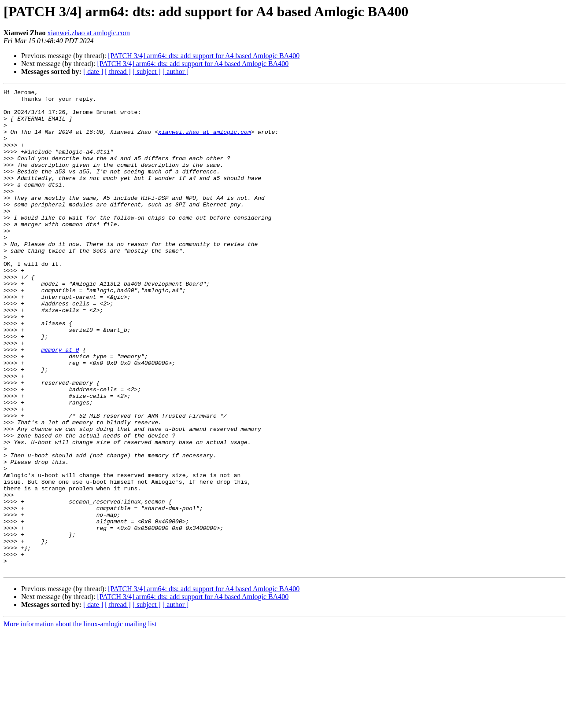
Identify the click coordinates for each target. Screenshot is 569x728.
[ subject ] (147, 72)
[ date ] (93, 72)
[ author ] (176, 72)
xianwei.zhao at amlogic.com (89, 33)
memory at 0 (60, 402)
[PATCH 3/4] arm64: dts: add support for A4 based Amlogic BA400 (204, 56)
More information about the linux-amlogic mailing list (80, 720)
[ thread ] (118, 72)
